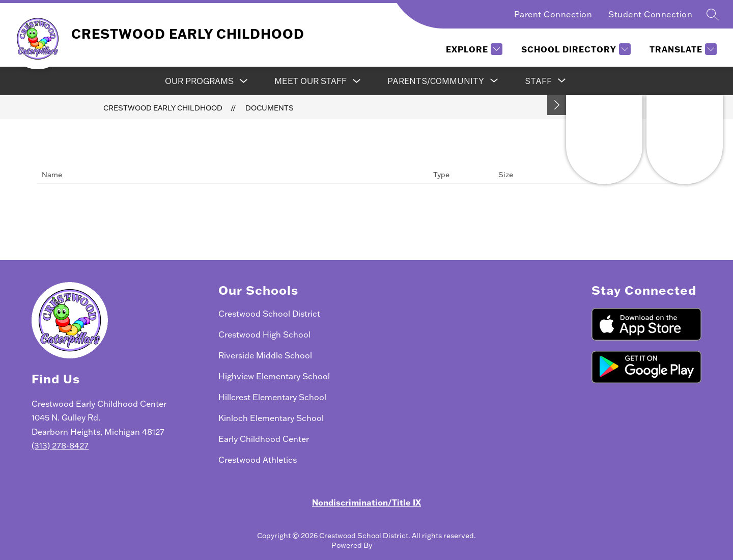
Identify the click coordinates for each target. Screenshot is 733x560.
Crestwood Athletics (258, 459)
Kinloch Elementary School (271, 418)
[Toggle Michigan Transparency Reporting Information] (557, 105)
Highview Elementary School (274, 376)
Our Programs (199, 81)
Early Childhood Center (264, 439)
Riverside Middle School (265, 355)
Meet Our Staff (311, 81)
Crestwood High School (264, 334)
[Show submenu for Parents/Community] (436, 81)
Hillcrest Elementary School (272, 397)
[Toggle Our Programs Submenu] (244, 81)
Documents (270, 108)
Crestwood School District (269, 313)
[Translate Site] (682, 49)
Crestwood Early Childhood (163, 108)
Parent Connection (553, 14)
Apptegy (388, 545)
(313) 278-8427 (60, 445)
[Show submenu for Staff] (538, 81)
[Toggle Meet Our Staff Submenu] (357, 81)
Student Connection (650, 14)
